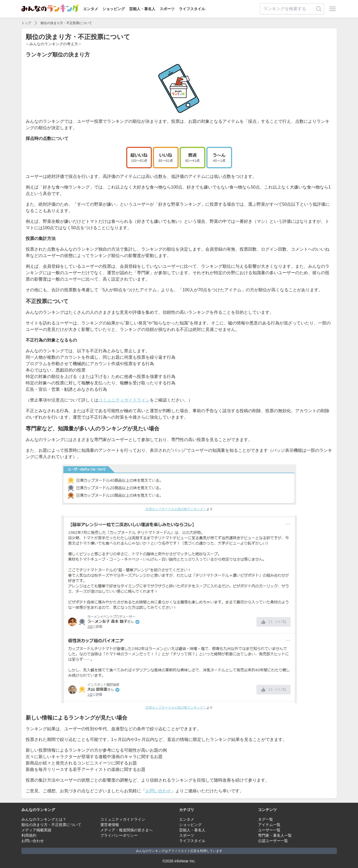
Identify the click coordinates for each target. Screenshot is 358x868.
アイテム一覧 (269, 825)
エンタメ (91, 9)
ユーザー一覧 (269, 830)
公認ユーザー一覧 (273, 841)
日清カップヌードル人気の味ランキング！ (176, 509)
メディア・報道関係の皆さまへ (126, 830)
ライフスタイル (192, 9)
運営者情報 (110, 825)
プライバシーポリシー (119, 835)
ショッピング (114, 9)
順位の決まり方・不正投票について (66, 23)
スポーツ (167, 9)
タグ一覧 (265, 819)
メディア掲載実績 (36, 830)
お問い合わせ (158, 791)
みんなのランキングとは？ (44, 819)
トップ (26, 23)
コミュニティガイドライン (124, 400)
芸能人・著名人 (142, 9)
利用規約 (29, 835)
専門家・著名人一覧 (275, 835)
